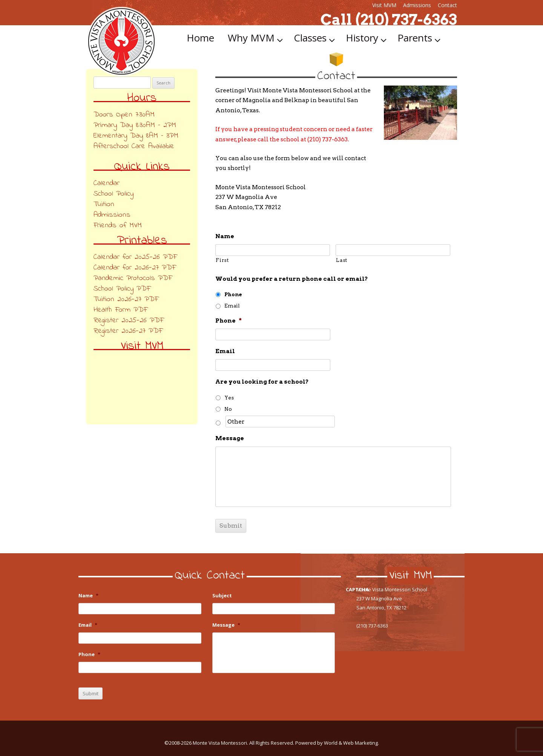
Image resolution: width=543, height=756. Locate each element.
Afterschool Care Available (134, 146)
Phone (233, 294)
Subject (222, 596)
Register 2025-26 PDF (129, 321)
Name (225, 236)
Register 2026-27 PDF (128, 331)
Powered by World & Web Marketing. (337, 743)
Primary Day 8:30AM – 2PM (135, 125)
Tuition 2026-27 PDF (126, 299)
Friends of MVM (118, 226)
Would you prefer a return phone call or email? (292, 279)
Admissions (417, 5)
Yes (229, 398)
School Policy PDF (122, 289)
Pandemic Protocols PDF (133, 278)
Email (232, 306)
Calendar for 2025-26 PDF (135, 257)
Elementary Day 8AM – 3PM (136, 136)
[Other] (280, 422)
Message (230, 438)
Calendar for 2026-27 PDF (135, 268)
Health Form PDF (120, 310)
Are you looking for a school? (262, 382)
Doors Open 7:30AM (124, 115)
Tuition (104, 204)
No (228, 409)
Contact (447, 5)
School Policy (114, 194)
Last (342, 260)
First (222, 260)
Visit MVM (384, 5)
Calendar (107, 183)
